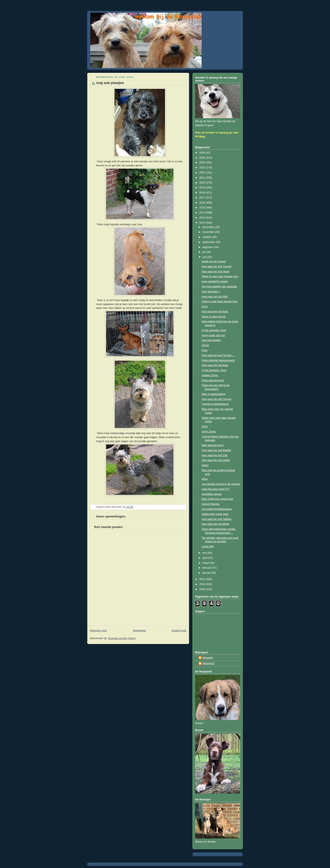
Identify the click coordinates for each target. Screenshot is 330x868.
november (209, 232)
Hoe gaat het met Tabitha (217, 519)
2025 (203, 158)
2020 (203, 183)
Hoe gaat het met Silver (216, 272)
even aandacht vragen (215, 281)
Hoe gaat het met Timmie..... (218, 355)
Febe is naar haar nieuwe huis (220, 301)
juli (204, 252)
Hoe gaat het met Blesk (216, 524)
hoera (205, 465)
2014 (203, 213)
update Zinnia (210, 375)
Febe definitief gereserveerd (218, 360)
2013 (203, 218)
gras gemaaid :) (211, 292)
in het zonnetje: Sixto (214, 330)
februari (207, 568)
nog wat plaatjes (211, 340)
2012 (203, 223)
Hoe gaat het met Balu (215, 312)
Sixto (205, 427)
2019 (203, 188)
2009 (203, 589)
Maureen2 (209, 663)
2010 (203, 584)
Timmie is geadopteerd (215, 404)
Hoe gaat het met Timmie (217, 267)
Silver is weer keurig (214, 317)
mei (205, 553)
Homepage (139, 631)
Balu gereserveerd (213, 445)
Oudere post (179, 631)
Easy (205, 350)
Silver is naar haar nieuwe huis (220, 276)
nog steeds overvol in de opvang (221, 484)
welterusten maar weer (215, 514)
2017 (203, 198)
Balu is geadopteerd (214, 394)
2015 (203, 208)
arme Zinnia (209, 432)
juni (205, 257)
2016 (203, 203)
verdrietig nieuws (212, 494)
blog (202, 136)
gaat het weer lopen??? (216, 489)
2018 (203, 193)
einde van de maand (214, 261)
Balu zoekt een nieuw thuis (218, 499)
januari (207, 573)
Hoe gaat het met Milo (215, 297)
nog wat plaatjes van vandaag (219, 287)
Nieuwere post (98, 631)
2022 (203, 173)
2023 (203, 168)
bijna (205, 479)
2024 (203, 163)
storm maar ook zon (214, 335)
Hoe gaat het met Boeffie (216, 450)
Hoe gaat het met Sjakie (216, 460)
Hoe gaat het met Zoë (215, 455)
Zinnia (205, 345)
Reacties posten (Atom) (122, 638)
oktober (207, 237)
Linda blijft (208, 547)
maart (206, 563)
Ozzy (205, 307)
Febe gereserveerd (213, 380)
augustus (208, 247)
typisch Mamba (211, 504)
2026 (203, 153)
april (205, 558)
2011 (203, 579)
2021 (203, 178)
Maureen (208, 658)
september (209, 242)
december (209, 227)
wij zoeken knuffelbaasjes (217, 509)
